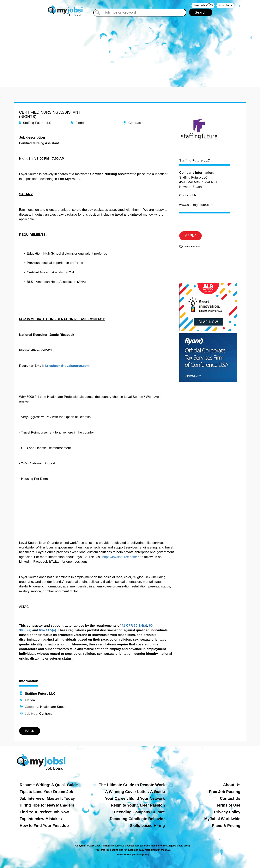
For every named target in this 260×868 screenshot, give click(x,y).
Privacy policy (141, 855)
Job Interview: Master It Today (47, 798)
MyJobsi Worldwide (222, 819)
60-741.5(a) (48, 630)
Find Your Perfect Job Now (44, 812)
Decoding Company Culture (139, 812)
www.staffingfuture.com (196, 205)
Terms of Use (228, 805)
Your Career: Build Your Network (135, 798)
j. (46, 366)
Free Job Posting (225, 792)
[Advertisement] (130, 50)
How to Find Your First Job (44, 826)
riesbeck (54, 366)
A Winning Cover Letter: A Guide (135, 792)
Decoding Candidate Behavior (137, 819)
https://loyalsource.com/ (120, 557)
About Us (232, 785)
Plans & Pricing (226, 826)
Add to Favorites (192, 247)
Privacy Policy (227, 812)
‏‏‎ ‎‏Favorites (203, 6)
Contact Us (230, 798)
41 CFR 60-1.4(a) (134, 626)
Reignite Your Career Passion (138, 805)
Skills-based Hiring (147, 826)
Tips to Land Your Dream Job (47, 792)
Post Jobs (225, 5)
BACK (30, 731)
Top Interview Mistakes (41, 819)
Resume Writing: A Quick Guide (49, 785)
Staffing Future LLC (195, 161)
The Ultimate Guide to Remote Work (132, 785)
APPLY (191, 236)
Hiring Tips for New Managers (47, 805)
